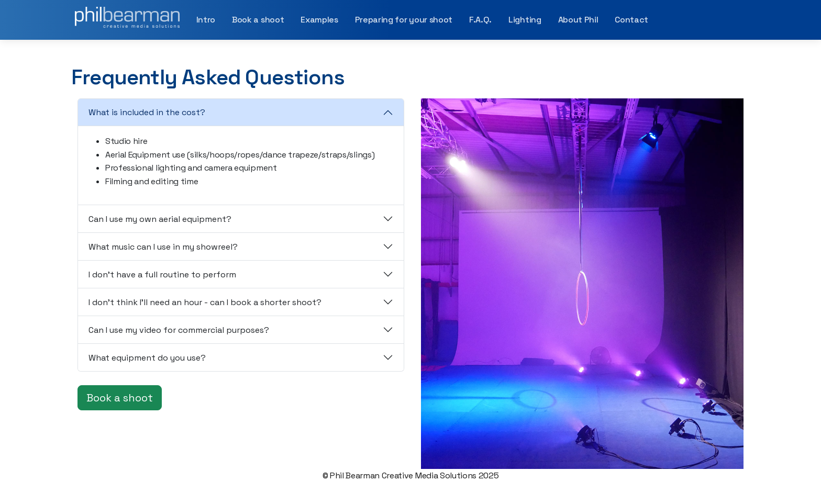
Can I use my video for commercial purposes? (179, 330)
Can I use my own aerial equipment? (160, 219)
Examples (319, 20)
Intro (206, 20)
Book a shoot (258, 20)
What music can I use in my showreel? (163, 247)
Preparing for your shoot (404, 20)
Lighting (525, 20)
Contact (631, 20)
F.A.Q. (480, 20)
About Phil (578, 20)
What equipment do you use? (147, 358)
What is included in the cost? (147, 112)
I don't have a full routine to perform (162, 275)
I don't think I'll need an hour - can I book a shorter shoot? (205, 302)
